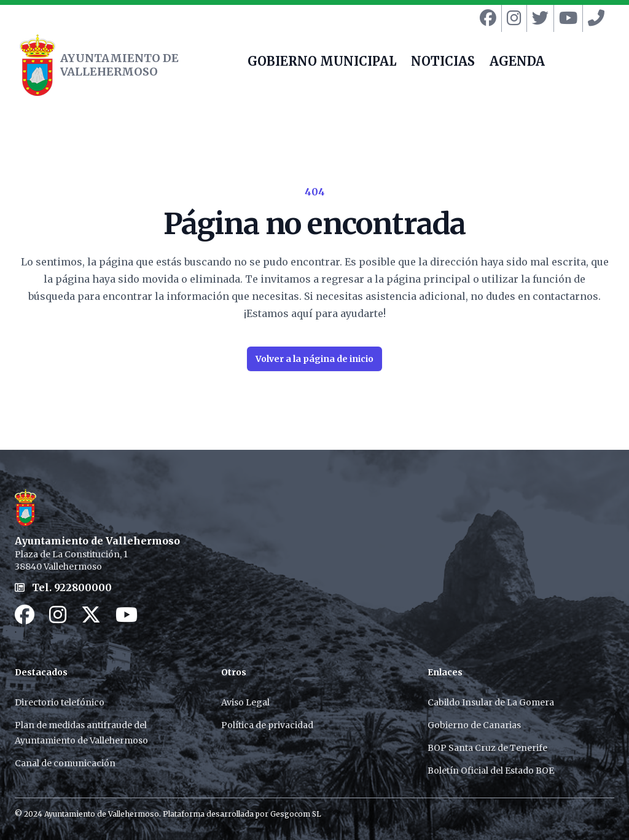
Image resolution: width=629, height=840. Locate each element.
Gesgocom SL (296, 814)
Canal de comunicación (65, 763)
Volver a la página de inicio (314, 359)
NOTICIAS (443, 63)
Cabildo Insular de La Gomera (491, 702)
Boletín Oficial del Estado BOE (491, 771)
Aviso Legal (245, 702)
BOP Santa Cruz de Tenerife (487, 748)
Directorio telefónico (60, 702)
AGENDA (517, 63)
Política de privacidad (267, 725)
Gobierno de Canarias (474, 725)
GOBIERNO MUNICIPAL (322, 63)
